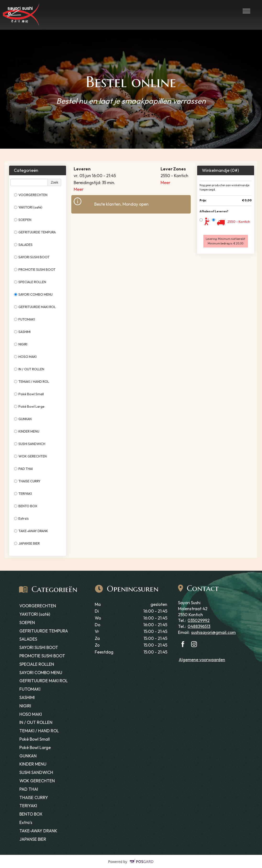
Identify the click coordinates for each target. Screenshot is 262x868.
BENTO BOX (26, 506)
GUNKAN (23, 419)
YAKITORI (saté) (28, 207)
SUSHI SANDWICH (30, 444)
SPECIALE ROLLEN (30, 282)
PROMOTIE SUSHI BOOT (35, 270)
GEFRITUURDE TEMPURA (35, 232)
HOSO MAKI (25, 357)
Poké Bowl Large (29, 406)
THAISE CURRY (27, 481)
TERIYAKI (23, 494)
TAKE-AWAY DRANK (31, 531)
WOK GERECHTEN (30, 456)
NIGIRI (21, 344)
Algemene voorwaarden (202, 660)
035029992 (199, 620)
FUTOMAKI (25, 319)
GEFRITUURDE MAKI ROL (35, 307)
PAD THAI (23, 469)
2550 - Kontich (239, 222)
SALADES (23, 245)
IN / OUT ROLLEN (29, 369)
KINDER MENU (27, 431)
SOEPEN (23, 220)
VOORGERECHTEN (31, 195)
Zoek (54, 182)
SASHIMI (22, 332)
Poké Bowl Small (29, 394)
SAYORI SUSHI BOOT (32, 257)
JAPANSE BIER (27, 543)
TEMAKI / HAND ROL (32, 382)
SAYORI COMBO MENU (33, 294)
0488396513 (199, 626)
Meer (79, 189)
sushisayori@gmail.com (213, 632)
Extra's (21, 519)
